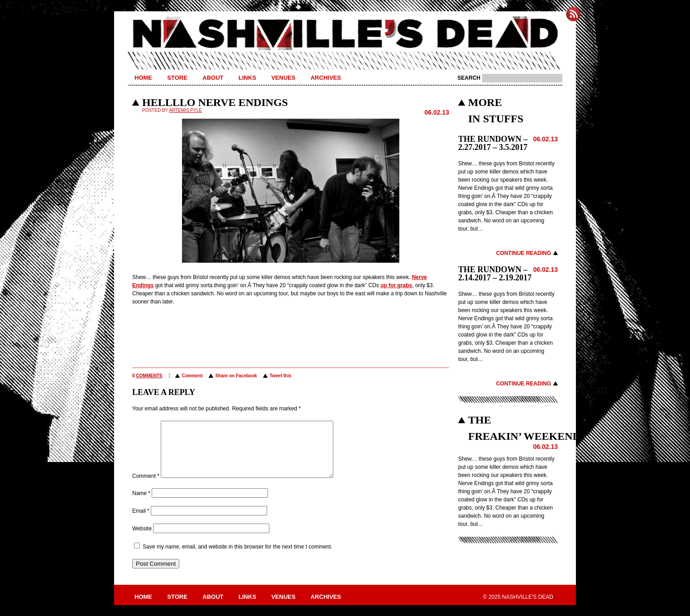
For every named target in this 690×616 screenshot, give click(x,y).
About (213, 78)
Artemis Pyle (185, 110)
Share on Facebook (236, 376)
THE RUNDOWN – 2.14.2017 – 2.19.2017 (495, 274)
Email (141, 522)
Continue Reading (524, 253)
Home (143, 78)
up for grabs (396, 285)
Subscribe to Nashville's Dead (573, 14)
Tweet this (280, 376)
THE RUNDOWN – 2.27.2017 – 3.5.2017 (493, 143)
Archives (326, 78)
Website (142, 539)
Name (141, 504)
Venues (283, 78)
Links (247, 78)
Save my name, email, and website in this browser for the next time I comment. (237, 558)
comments (149, 376)
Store (177, 78)
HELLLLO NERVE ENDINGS (215, 102)
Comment (192, 376)
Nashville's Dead (345, 34)
